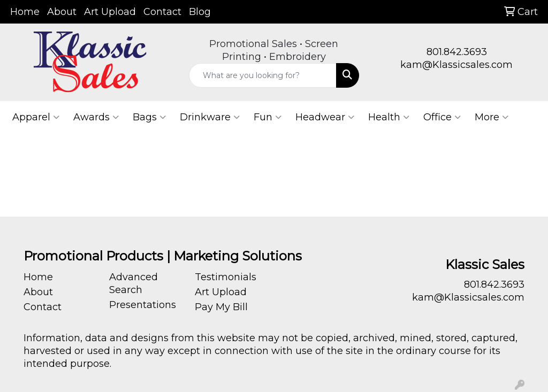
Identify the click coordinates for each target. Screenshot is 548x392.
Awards (96, 117)
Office (442, 117)
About (62, 12)
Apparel (36, 117)
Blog (200, 12)
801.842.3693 (457, 52)
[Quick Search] (262, 75)
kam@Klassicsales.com (456, 65)
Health (389, 117)
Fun (268, 117)
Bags (149, 117)
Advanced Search (134, 283)
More (492, 117)
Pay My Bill (221, 307)
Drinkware (210, 117)
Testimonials (226, 277)
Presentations (143, 305)
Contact (162, 12)
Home (25, 12)
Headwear (325, 117)
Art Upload (110, 12)
